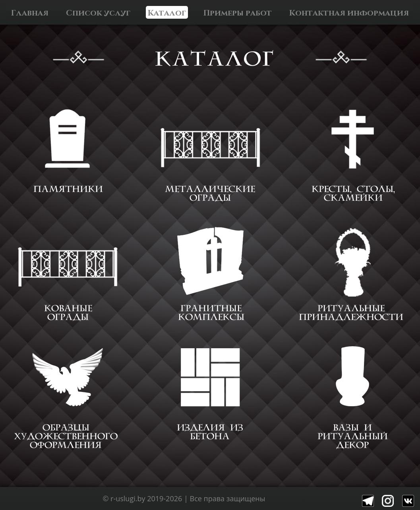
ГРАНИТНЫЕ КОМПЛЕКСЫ (211, 313)
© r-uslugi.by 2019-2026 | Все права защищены (184, 498)
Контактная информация (349, 12)
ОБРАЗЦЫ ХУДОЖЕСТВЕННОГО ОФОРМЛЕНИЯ (66, 436)
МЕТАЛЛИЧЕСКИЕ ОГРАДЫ (210, 194)
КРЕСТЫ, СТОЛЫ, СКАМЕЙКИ (353, 194)
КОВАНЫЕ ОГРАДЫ (68, 313)
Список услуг (98, 12)
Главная (30, 12)
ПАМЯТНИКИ (68, 189)
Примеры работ (238, 12)
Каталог (167, 12)
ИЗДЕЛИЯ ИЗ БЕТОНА (210, 432)
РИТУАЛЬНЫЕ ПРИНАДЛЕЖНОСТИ (351, 313)
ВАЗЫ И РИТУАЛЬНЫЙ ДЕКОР (353, 436)
